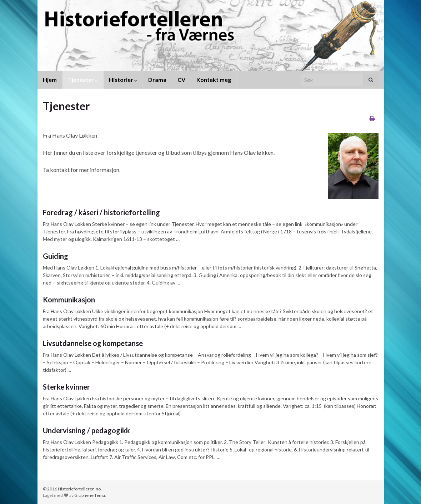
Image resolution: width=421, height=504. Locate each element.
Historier (123, 80)
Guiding (56, 256)
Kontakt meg (214, 80)
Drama (157, 80)
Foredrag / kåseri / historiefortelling (101, 212)
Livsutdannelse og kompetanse (93, 343)
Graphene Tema (90, 495)
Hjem (50, 80)
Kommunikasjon (69, 300)
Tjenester (83, 80)
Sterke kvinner (66, 387)
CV (181, 80)
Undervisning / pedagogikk (86, 430)
